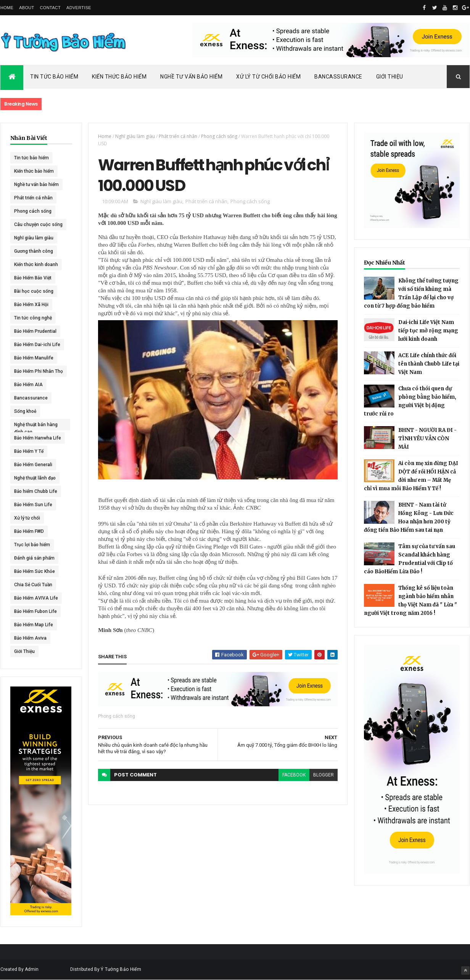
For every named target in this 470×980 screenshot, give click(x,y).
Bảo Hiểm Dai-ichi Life (37, 345)
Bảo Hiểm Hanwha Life (38, 438)
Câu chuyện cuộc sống (38, 225)
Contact (50, 8)
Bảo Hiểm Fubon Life (35, 611)
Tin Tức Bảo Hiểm (54, 77)
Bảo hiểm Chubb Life (36, 491)
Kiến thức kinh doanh (36, 265)
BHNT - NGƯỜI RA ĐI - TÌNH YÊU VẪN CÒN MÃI (427, 439)
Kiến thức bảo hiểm (34, 171)
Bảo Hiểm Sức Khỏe (35, 571)
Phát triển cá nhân (33, 198)
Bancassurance (338, 77)
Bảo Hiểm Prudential (35, 331)
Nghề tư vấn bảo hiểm (36, 184)
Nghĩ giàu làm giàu (34, 238)
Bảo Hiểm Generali (33, 465)
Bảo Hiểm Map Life (34, 625)
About (27, 8)
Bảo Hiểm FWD (29, 531)
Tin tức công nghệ (33, 318)
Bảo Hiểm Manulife (34, 358)
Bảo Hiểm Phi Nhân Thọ (39, 371)
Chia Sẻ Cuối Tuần (33, 585)
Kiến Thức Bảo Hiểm (119, 77)
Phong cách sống (33, 211)
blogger (324, 775)
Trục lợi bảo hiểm (32, 545)
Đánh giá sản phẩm (34, 558)
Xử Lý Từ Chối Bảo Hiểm (268, 77)
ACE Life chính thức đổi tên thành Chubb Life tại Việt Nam (429, 364)
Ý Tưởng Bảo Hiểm (121, 969)
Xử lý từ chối (27, 518)
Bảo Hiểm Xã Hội (31, 305)
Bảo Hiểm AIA (28, 385)
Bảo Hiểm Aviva (30, 638)
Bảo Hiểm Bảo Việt (33, 278)
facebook (294, 775)
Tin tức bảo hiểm (31, 158)
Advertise (79, 8)
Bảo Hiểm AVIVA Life (36, 598)
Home (7, 8)
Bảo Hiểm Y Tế (29, 451)
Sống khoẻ (25, 411)
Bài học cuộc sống (34, 291)
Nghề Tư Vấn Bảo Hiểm (191, 77)
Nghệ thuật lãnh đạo (35, 478)
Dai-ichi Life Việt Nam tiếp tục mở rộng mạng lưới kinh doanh (428, 331)
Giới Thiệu (390, 77)
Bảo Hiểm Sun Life (33, 505)
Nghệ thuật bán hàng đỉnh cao (36, 426)
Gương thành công (34, 251)
